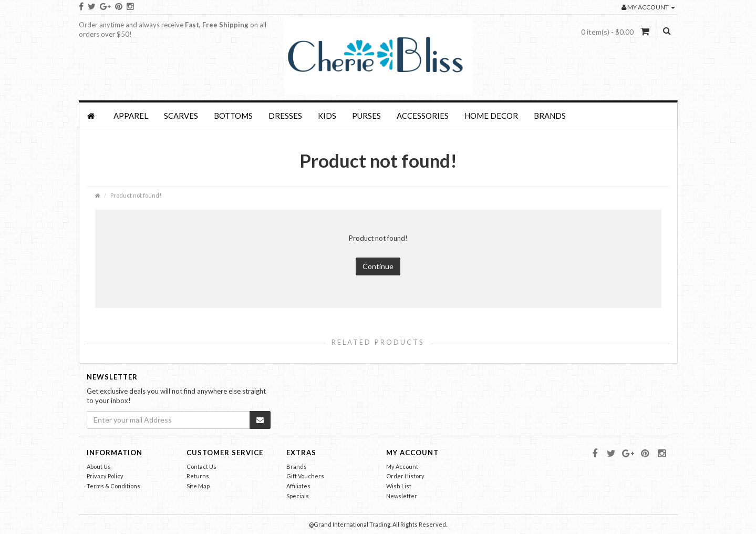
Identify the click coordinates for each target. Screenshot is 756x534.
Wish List (399, 486)
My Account (402, 466)
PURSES (366, 116)
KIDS (327, 116)
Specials (298, 496)
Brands (550, 116)
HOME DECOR (491, 116)
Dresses (285, 116)
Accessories (423, 116)
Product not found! (136, 195)
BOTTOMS (233, 116)
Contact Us (201, 466)
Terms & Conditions (113, 486)
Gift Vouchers (305, 476)
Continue (378, 266)
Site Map (198, 486)
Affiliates (298, 486)
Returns (198, 476)
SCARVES (181, 116)
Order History (405, 476)
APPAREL (131, 116)
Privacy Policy (105, 476)
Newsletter (402, 496)
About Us (99, 466)
